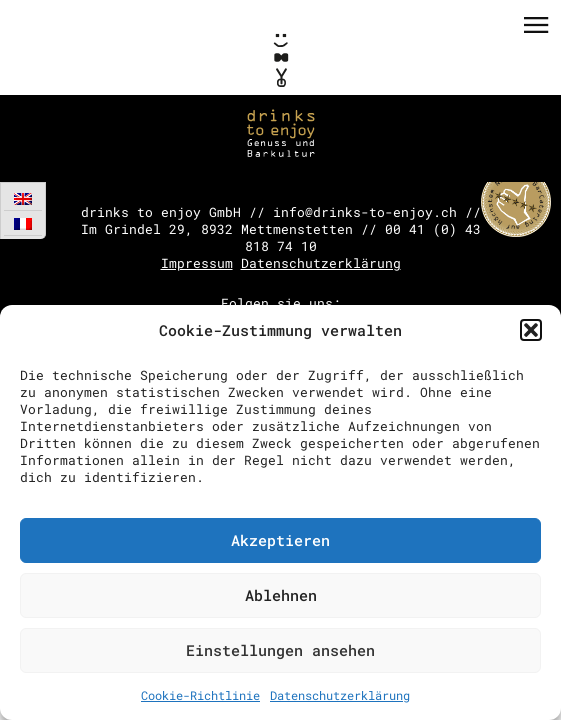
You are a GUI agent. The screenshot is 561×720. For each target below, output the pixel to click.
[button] (531, 330)
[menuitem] (23, 198)
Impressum (197, 263)
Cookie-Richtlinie (200, 695)
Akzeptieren (280, 540)
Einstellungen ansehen (280, 650)
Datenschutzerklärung (340, 695)
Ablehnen (281, 595)
